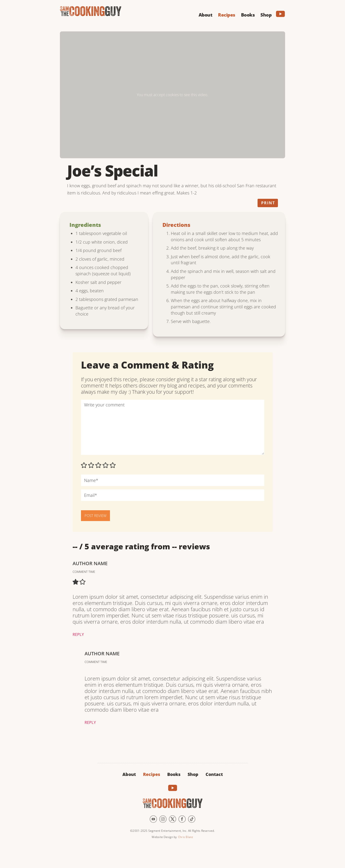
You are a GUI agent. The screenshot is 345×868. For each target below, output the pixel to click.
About (129, 774)
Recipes (152, 774)
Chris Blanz (186, 837)
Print (268, 203)
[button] (206, 14)
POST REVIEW (95, 516)
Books (174, 774)
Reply (78, 634)
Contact (214, 774)
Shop (193, 774)
